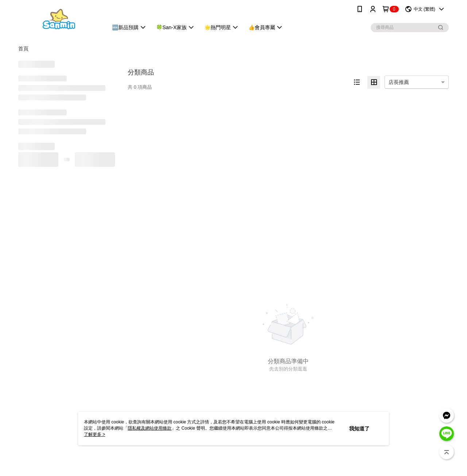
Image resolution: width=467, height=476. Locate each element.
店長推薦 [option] (399, 82)
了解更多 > (94, 434)
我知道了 (359, 429)
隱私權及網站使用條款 (150, 428)
